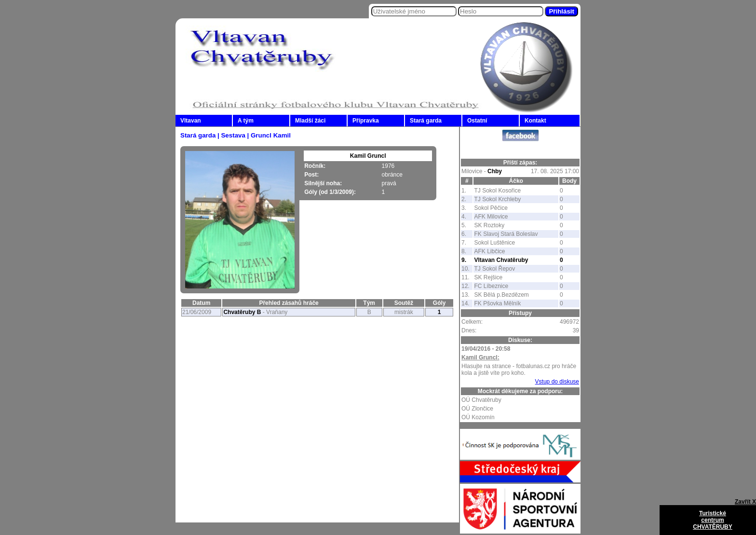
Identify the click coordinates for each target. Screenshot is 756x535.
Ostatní (477, 121)
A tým (246, 121)
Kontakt (535, 121)
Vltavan (191, 121)
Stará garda (426, 121)
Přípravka (366, 121)
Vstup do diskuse (557, 382)
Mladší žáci (310, 121)
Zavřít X (745, 502)
